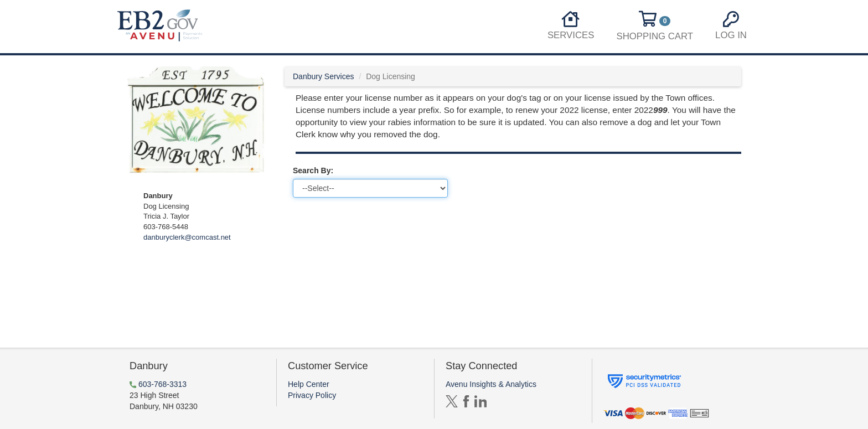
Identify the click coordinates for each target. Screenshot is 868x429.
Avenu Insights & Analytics (491, 384)
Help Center (309, 384)
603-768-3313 (162, 384)
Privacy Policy (312, 395)
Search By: (313, 170)
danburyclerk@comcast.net (187, 237)
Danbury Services (324, 76)
